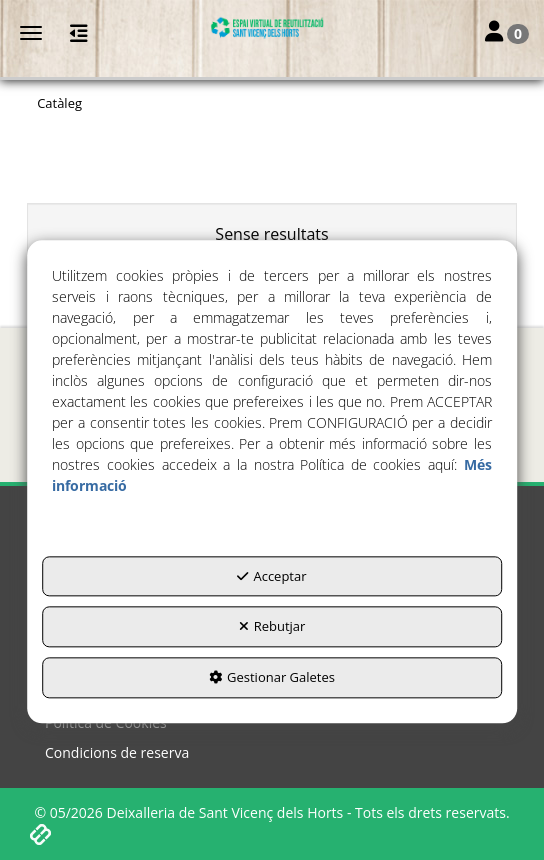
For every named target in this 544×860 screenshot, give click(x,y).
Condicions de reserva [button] (117, 752)
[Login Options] (507, 33)
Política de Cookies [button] (106, 722)
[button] (272, 28)
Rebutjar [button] (272, 627)
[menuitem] (272, 723)
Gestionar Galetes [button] (272, 677)
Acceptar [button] (271, 576)
